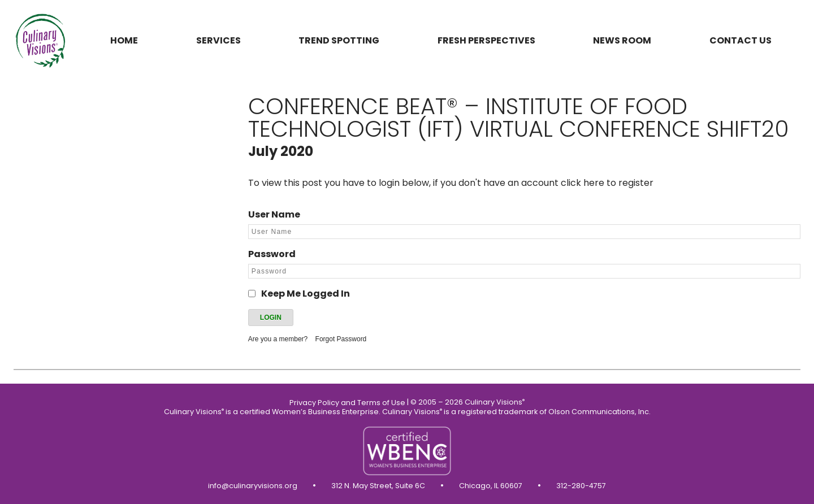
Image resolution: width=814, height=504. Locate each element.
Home (124, 40)
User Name (274, 214)
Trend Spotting (339, 40)
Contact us (741, 40)
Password (272, 254)
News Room (622, 40)
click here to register (607, 183)
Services (218, 40)
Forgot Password (341, 339)
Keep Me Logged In (306, 294)
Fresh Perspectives (486, 40)
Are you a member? (278, 339)
